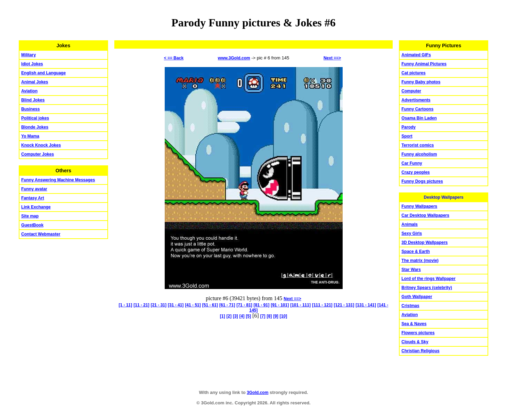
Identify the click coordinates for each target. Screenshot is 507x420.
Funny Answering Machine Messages (58, 180)
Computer (411, 91)
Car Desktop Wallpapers (425, 215)
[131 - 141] (366, 305)
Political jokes (35, 118)
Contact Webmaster (41, 234)
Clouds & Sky (415, 342)
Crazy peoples (415, 172)
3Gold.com (257, 393)
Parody (408, 127)
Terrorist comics (418, 145)
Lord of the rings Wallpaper (428, 279)
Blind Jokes (33, 100)
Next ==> (332, 58)
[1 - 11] (126, 305)
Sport (407, 136)
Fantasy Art (33, 198)
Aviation (29, 91)
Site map (30, 216)
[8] (269, 316)
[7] (263, 316)
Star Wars (411, 270)
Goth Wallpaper (417, 297)
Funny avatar (34, 189)
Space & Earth (415, 252)
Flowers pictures (418, 333)
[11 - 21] (141, 305)
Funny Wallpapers (419, 206)
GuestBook (32, 225)
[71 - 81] (244, 305)
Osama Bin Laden (419, 118)
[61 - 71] (227, 305)
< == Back (174, 58)
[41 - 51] (193, 305)
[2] (229, 316)
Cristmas (410, 306)
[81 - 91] (261, 305)
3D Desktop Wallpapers (424, 242)
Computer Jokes (38, 154)
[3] (235, 316)
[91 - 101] (280, 305)
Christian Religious (420, 351)
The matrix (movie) (420, 261)
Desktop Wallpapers (444, 197)
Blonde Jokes (35, 127)
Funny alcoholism (419, 154)
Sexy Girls (412, 233)
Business (30, 109)
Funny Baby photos (421, 82)
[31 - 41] (176, 305)
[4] (242, 316)
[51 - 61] (210, 305)
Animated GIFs (416, 55)
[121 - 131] (344, 305)
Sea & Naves (414, 324)
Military (28, 55)
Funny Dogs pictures (422, 181)
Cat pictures (413, 73)
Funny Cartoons (417, 109)
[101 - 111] (300, 305)
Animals (410, 224)
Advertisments (416, 100)
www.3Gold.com (234, 58)
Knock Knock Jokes (41, 145)
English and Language (43, 73)
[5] (249, 316)
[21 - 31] (159, 305)
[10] (283, 316)
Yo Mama (30, 136)
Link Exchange (36, 207)
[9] (276, 316)
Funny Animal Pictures (424, 64)
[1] (223, 316)
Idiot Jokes (32, 64)
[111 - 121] (322, 305)
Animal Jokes (35, 82)
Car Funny (412, 163)
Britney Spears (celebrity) (427, 288)
